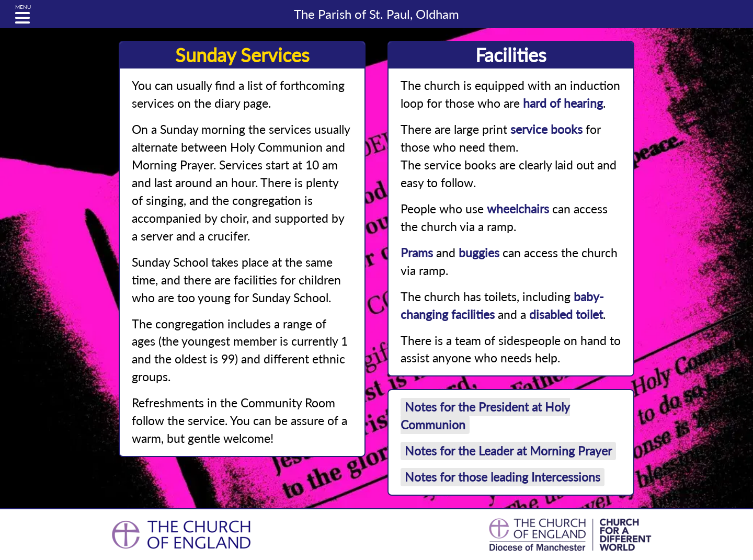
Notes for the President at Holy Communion (485, 416)
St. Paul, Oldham (376, 14)
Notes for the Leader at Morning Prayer (508, 451)
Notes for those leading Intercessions (503, 477)
